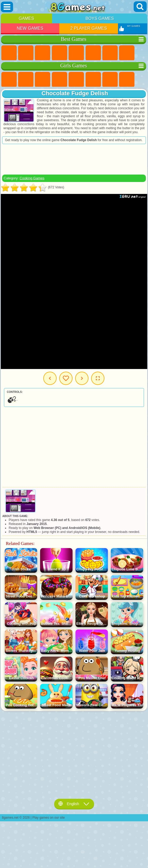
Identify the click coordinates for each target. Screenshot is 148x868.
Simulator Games (43, 53)
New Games (30, 28)
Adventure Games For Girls (110, 80)
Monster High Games (93, 80)
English (74, 804)
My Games (66, 378)
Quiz (76, 80)
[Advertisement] (74, 159)
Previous (50, 378)
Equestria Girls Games (26, 80)
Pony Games (9, 80)
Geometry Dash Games (127, 53)
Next (82, 378)
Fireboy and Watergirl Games (43, 80)
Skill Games (93, 53)
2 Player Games (89, 28)
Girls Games (26, 53)
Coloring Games (127, 80)
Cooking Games (32, 178)
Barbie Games (60, 80)
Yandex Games (110, 53)
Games (26, 18)
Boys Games (100, 18)
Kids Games (60, 53)
